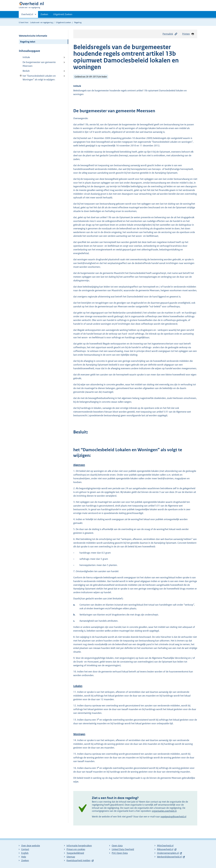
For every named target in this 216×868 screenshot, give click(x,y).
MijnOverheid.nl (165, 846)
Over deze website (31, 846)
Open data (117, 846)
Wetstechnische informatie (33, 36)
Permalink (170, 34)
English (25, 853)
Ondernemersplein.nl (168, 853)
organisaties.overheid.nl (164, 811)
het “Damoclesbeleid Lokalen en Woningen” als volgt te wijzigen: (37, 78)
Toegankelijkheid (75, 853)
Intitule (26, 57)
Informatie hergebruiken (79, 846)
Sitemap (71, 857)
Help (24, 857)
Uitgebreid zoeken (63, 22)
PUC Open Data (120, 853)
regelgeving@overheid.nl (173, 817)
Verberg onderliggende (21, 76)
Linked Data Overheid (123, 849)
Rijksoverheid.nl (165, 849)
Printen (188, 34)
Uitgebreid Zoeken (63, 14)
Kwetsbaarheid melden (79, 860)
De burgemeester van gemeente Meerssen (39, 64)
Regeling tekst (28, 42)
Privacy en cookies (76, 849)
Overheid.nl (27, 15)
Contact (25, 849)
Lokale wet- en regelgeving (41, 22)
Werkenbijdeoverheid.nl (169, 857)
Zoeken (44, 14)
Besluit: (26, 71)
